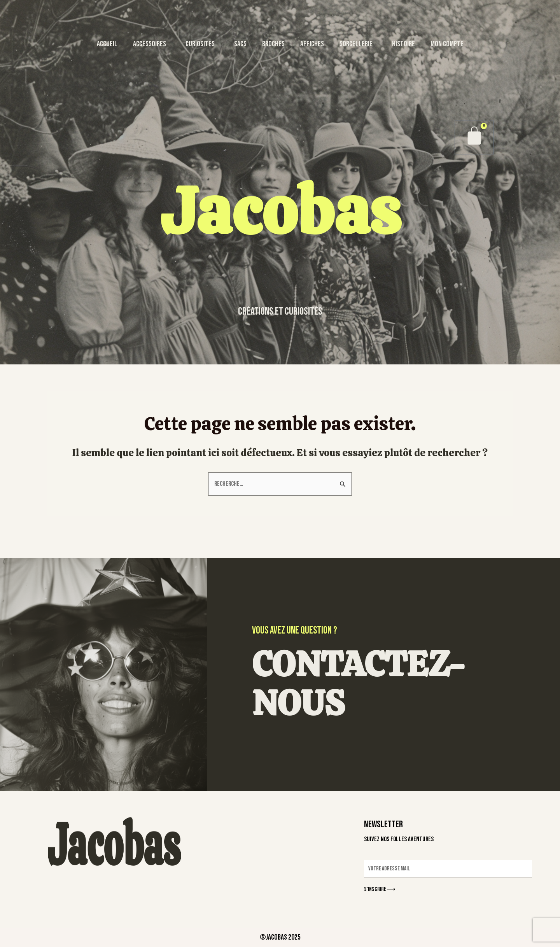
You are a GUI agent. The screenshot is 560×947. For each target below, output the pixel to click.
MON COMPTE (447, 44)
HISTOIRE (403, 44)
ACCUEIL (107, 44)
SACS (240, 44)
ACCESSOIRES (151, 44)
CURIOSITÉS (202, 44)
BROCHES (273, 44)
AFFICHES (312, 44)
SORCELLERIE (358, 44)
